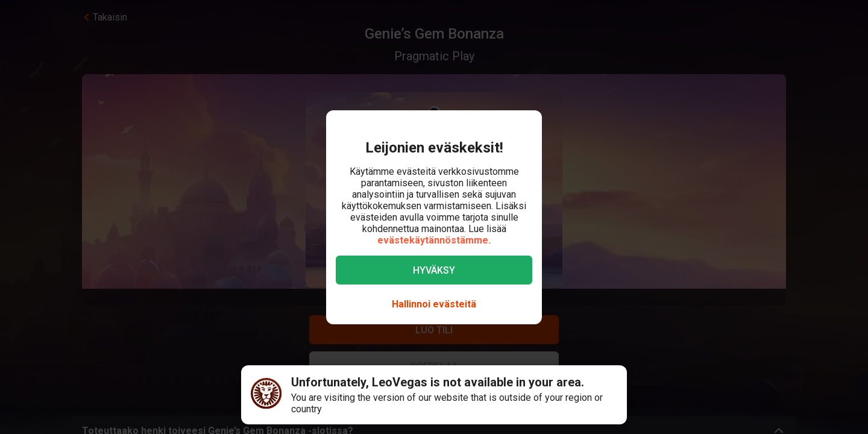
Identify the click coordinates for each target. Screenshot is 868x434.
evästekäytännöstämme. (434, 240)
